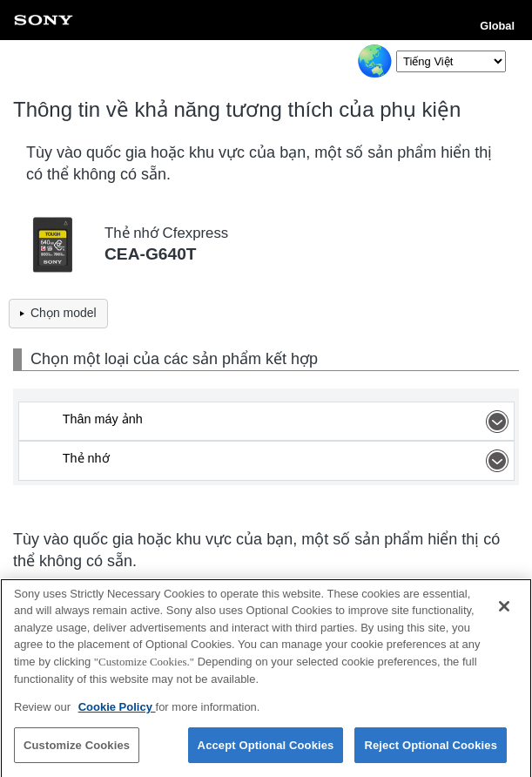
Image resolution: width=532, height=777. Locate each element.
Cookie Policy (117, 711)
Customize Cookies (77, 750)
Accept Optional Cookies (266, 750)
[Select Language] (451, 61)
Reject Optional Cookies (431, 750)
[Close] (504, 611)
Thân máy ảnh (288, 422)
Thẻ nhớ (288, 461)
